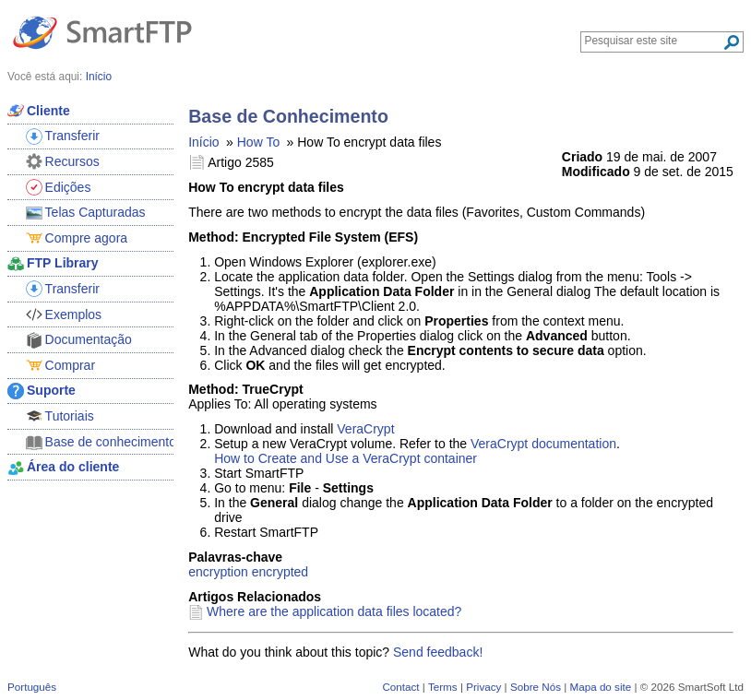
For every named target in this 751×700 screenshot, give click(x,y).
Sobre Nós (536, 687)
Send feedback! (438, 652)
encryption (218, 572)
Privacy (483, 687)
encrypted (280, 572)
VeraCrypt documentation (543, 444)
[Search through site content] (654, 41)
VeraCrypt (365, 429)
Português (32, 687)
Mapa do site (600, 687)
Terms (443, 687)
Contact (400, 687)
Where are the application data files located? (334, 611)
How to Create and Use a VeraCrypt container (346, 458)
